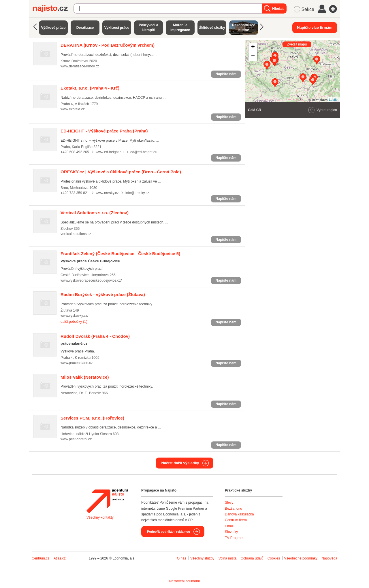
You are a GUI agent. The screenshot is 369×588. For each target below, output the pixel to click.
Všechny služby (203, 558)
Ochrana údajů (252, 558)
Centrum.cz (41, 558)
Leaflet (334, 100)
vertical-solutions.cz (76, 234)
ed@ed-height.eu (144, 152)
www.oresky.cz (107, 193)
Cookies (274, 558)
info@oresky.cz (137, 193)
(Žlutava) (103, 294)
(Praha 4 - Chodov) (95, 336)
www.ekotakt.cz (73, 109)
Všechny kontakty (100, 517)
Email (229, 526)
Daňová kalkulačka (239, 514)
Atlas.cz (60, 558)
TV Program (234, 538)
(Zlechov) (95, 213)
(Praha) (104, 131)
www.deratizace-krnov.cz (80, 66)
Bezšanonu (234, 509)
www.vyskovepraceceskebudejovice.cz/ (91, 280)
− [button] (253, 56)
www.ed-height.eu (110, 152)
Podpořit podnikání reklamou (169, 532)
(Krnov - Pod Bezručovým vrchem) (108, 45)
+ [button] (253, 48)
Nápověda (329, 558)
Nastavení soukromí (185, 581)
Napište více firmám (315, 27)
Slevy (229, 502)
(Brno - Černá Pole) (121, 172)
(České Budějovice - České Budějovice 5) (120, 254)
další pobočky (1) (74, 322)
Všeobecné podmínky (301, 558)
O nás (182, 558)
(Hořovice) (92, 418)
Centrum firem (236, 520)
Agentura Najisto (107, 501)
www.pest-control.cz (76, 439)
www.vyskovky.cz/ (74, 316)
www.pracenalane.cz (77, 363)
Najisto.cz (53, 9)
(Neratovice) (85, 377)
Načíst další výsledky (180, 463)
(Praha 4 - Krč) (90, 88)
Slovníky (231, 532)
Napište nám (226, 74)
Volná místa (228, 558)
